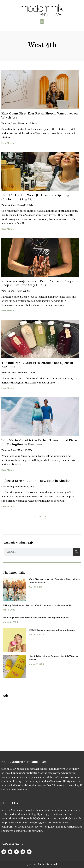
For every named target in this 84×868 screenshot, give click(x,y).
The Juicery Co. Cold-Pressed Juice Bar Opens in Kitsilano (37, 365)
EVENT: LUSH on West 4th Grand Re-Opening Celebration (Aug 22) (35, 197)
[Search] (76, 552)
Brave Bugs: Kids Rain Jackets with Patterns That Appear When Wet (36, 618)
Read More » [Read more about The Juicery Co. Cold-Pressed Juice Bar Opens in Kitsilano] (8, 388)
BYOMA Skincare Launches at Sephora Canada (52, 630)
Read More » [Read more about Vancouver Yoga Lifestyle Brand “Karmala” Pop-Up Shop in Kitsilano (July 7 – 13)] (8, 311)
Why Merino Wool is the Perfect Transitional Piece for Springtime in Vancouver (39, 443)
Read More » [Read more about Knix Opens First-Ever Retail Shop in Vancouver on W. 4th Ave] (8, 143)
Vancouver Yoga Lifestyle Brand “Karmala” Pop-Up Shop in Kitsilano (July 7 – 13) (39, 283)
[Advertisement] (26, 720)
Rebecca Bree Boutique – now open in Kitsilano (37, 481)
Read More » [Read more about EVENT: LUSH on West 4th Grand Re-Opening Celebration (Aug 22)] (8, 229)
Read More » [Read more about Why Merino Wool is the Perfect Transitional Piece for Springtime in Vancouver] (8, 470)
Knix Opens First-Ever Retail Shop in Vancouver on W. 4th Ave (40, 116)
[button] (42, 22)
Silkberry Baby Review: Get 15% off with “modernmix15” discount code (37, 605)
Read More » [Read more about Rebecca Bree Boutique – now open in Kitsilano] (8, 506)
